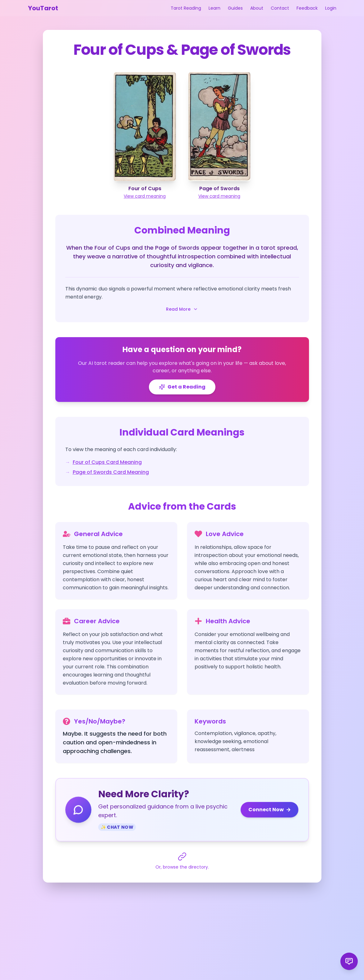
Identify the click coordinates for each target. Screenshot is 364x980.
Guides (235, 8)
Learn (214, 8)
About (257, 8)
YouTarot (43, 8)
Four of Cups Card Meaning (107, 462)
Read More (182, 309)
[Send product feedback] (349, 961)
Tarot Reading (186, 8)
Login (331, 8)
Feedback (307, 8)
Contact (280, 8)
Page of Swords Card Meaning (111, 472)
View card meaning (145, 196)
